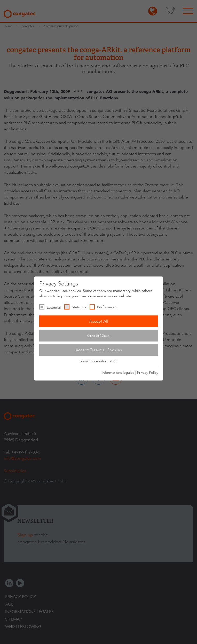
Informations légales (118, 372)
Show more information (99, 361)
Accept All (99, 321)
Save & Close (98, 335)
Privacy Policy (148, 372)
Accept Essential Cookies (99, 350)
